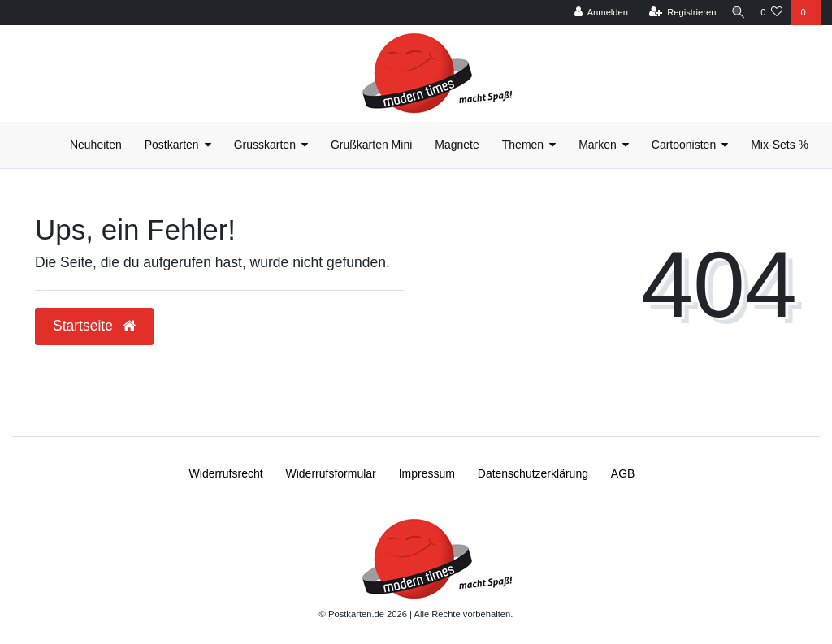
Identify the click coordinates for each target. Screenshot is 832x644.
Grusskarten (265, 145)
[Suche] (735, 13)
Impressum (427, 473)
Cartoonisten (684, 145)
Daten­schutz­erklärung (533, 473)
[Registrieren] (676, 13)
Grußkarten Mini (371, 145)
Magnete (457, 145)
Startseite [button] (94, 326)
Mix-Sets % (780, 145)
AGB (623, 473)
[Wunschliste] (771, 13)
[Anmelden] (595, 13)
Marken (598, 145)
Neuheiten (96, 145)
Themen (523, 145)
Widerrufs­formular (331, 473)
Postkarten (172, 145)
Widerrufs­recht (226, 473)
